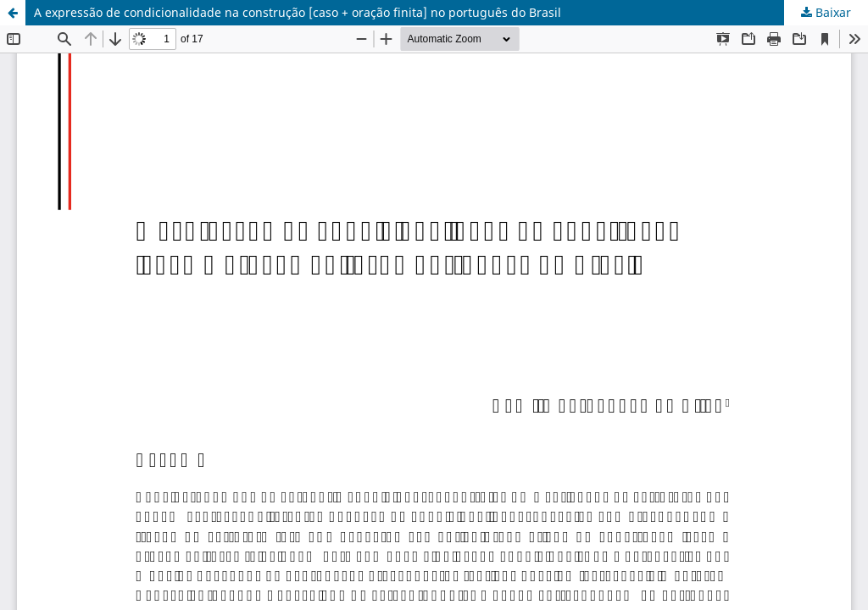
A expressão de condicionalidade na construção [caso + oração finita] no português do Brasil (298, 12)
